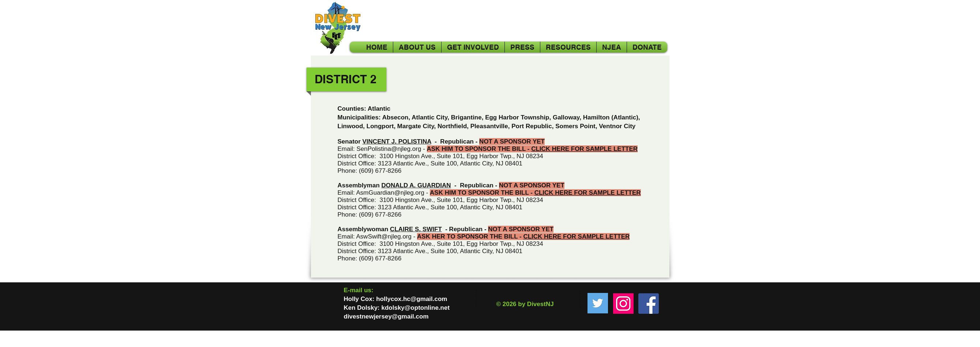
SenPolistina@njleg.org (389, 149)
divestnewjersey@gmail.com (386, 317)
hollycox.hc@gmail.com (412, 299)
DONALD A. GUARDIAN (416, 185)
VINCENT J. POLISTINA (397, 142)
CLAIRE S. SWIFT (416, 229)
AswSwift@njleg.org (384, 237)
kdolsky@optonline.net (415, 308)
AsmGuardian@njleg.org (390, 193)
